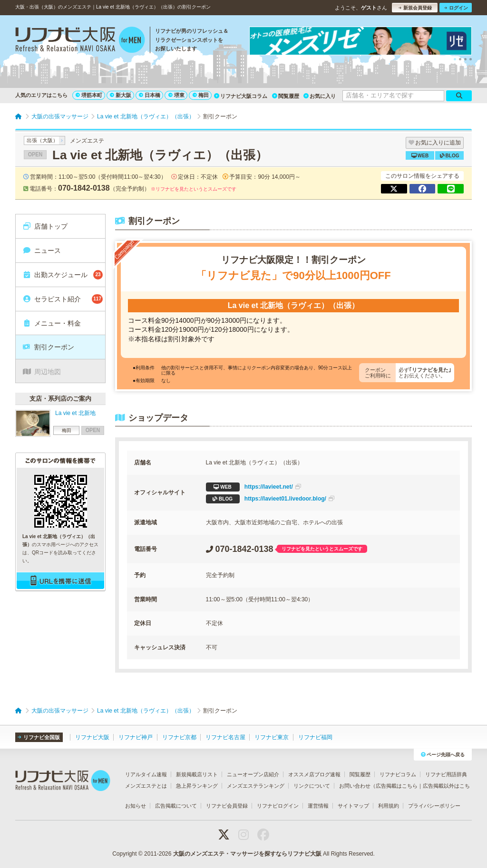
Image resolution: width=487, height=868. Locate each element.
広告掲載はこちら (397, 786)
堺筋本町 (89, 95)
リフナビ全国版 (39, 737)
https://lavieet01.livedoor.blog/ (270, 499)
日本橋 (150, 95)
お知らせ (136, 806)
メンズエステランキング (256, 786)
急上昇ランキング (197, 786)
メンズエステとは (146, 786)
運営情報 (318, 806)
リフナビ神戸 (136, 737)
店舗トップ (45, 226)
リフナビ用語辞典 (446, 774)
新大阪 (121, 95)
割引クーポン (48, 347)
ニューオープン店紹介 (253, 774)
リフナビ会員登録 (227, 806)
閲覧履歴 (286, 96)
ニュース (42, 251)
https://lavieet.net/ (253, 487)
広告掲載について (176, 806)
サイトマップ (353, 806)
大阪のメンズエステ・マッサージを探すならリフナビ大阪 (247, 854)
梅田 (201, 95)
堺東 (176, 95)
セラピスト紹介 (63, 299)
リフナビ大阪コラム (241, 96)
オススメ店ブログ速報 (314, 774)
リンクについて (312, 786)
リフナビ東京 (272, 737)
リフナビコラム (398, 774)
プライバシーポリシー (434, 806)
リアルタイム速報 (146, 774)
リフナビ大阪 (92, 737)
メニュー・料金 (52, 323)
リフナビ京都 (179, 737)
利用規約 (389, 806)
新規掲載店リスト (197, 774)
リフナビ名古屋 (225, 737)
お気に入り (320, 96)
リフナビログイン (278, 806)
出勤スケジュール (63, 275)
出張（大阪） (42, 140)
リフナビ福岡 (315, 737)
